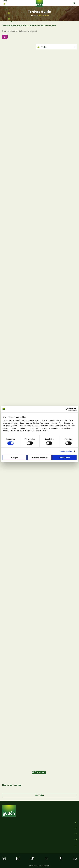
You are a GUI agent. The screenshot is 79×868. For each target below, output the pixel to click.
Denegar (15, 458)
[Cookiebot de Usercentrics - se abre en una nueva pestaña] (67, 409)
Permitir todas (64, 458)
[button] (74, 3)
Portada (34, 15)
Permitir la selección (40, 458)
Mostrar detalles (66, 451)
